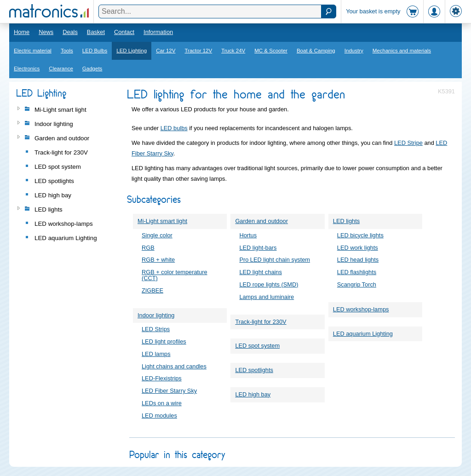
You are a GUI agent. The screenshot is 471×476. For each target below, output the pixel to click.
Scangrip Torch (357, 284)
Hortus (248, 235)
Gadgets (92, 69)
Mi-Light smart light (162, 221)
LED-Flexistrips (162, 378)
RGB (148, 248)
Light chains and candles (174, 366)
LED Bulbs (95, 51)
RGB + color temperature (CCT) (175, 275)
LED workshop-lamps (361, 309)
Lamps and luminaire (267, 297)
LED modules (159, 416)
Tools (67, 51)
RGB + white (158, 260)
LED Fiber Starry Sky (169, 391)
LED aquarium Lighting (363, 334)
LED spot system (257, 346)
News (46, 32)
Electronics (27, 69)
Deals (70, 32)
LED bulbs (174, 128)
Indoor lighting (156, 315)
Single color (157, 235)
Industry (354, 51)
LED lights (346, 221)
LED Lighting (132, 51)
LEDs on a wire (162, 403)
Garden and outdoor (261, 221)
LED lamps (156, 354)
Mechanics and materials (402, 51)
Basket (96, 32)
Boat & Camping (316, 51)
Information (158, 32)
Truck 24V (233, 51)
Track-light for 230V (261, 322)
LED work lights (358, 248)
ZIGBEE (152, 290)
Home (22, 32)
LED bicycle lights (360, 235)
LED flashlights (357, 272)
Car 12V (166, 51)
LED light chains (260, 272)
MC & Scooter (271, 51)
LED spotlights (254, 370)
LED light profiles (164, 341)
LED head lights (358, 260)
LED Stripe (408, 143)
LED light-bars (258, 248)
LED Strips (156, 329)
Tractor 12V (198, 51)
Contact (124, 32)
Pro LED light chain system (275, 260)
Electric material (33, 51)
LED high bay (253, 394)
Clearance (61, 69)
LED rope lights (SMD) (269, 284)
